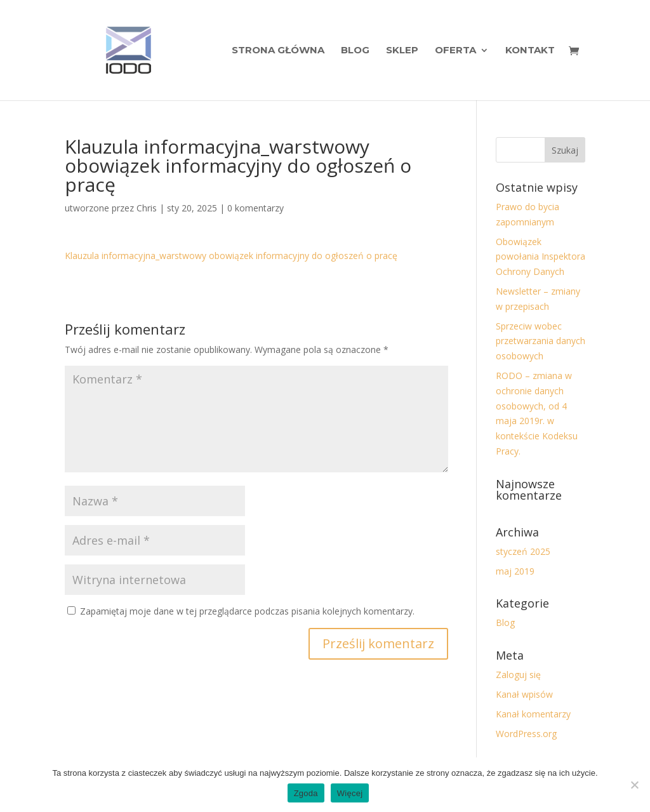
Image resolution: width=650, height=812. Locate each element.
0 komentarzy (255, 208)
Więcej (350, 793)
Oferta (455, 51)
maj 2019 (515, 571)
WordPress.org (526, 734)
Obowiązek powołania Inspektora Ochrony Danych (541, 257)
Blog (355, 51)
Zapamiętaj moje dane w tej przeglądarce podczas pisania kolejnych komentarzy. (247, 611)
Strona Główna (278, 51)
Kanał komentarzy (533, 714)
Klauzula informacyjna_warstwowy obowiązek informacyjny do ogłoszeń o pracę (231, 256)
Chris (147, 208)
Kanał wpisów (524, 694)
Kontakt (530, 51)
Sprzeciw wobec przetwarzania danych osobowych (541, 341)
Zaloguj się (518, 675)
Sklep (402, 51)
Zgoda (306, 793)
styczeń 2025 (523, 551)
